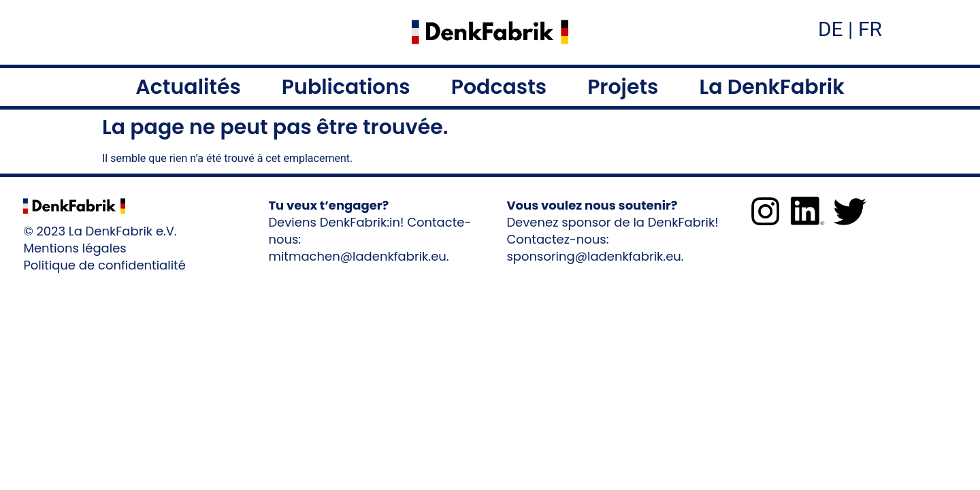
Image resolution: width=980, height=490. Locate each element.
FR (867, 29)
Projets (623, 87)
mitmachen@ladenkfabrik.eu (357, 256)
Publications (346, 87)
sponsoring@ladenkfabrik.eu (593, 256)
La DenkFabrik (771, 87)
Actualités (188, 87)
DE (831, 29)
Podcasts (499, 87)
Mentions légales (75, 248)
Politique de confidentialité (104, 265)
